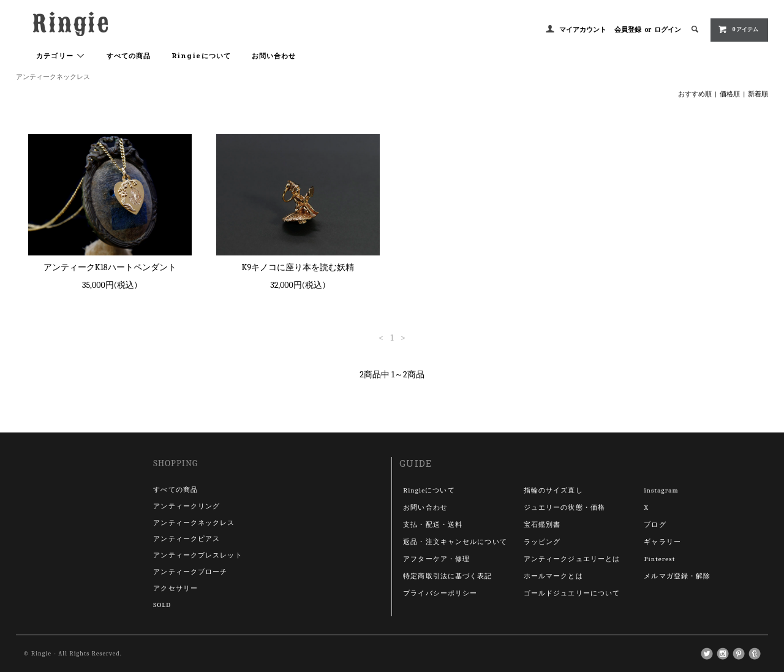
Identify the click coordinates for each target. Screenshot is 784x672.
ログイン (668, 30)
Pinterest (659, 559)
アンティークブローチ (190, 572)
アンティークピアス (187, 539)
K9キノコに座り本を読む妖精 (298, 267)
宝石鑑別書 (542, 525)
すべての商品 (129, 55)
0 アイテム (738, 29)
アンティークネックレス (53, 77)
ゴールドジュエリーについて (572, 593)
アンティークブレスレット (198, 555)
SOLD (162, 605)
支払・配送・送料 (433, 525)
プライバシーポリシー (440, 593)
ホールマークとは (553, 576)
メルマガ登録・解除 (677, 576)
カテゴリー (61, 56)
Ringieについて (201, 55)
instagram (661, 490)
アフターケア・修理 (436, 559)
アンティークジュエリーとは (572, 559)
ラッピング (542, 542)
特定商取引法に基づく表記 (447, 576)
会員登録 (628, 30)
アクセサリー (175, 588)
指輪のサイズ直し (553, 490)
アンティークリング (187, 506)
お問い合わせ (274, 55)
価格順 (730, 94)
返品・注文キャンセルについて (455, 542)
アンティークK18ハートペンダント (110, 267)
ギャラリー (662, 542)
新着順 (758, 94)
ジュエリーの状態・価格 (564, 508)
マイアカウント (583, 30)
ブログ (655, 525)
